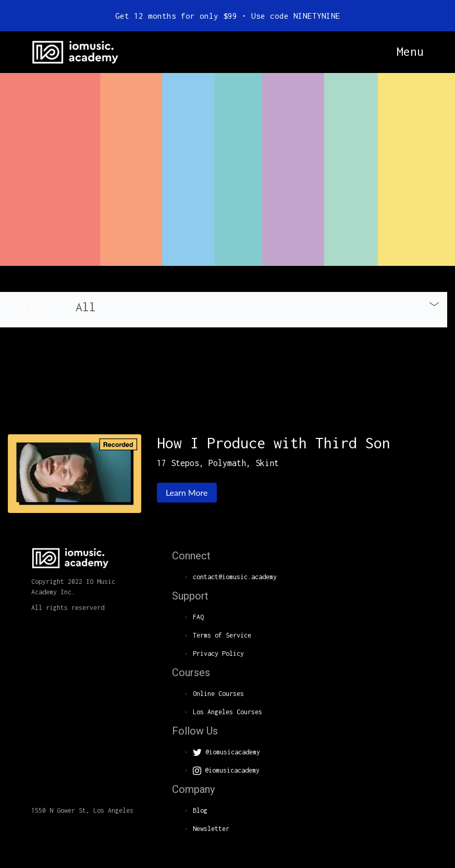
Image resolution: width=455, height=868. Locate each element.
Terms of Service (222, 635)
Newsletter (211, 829)
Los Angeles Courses (228, 712)
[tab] (224, 310)
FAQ (198, 617)
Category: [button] (52, 307)
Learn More (187, 492)
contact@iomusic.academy (235, 577)
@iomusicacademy (226, 752)
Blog (200, 810)
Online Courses (218, 694)
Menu (410, 52)
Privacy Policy (218, 653)
